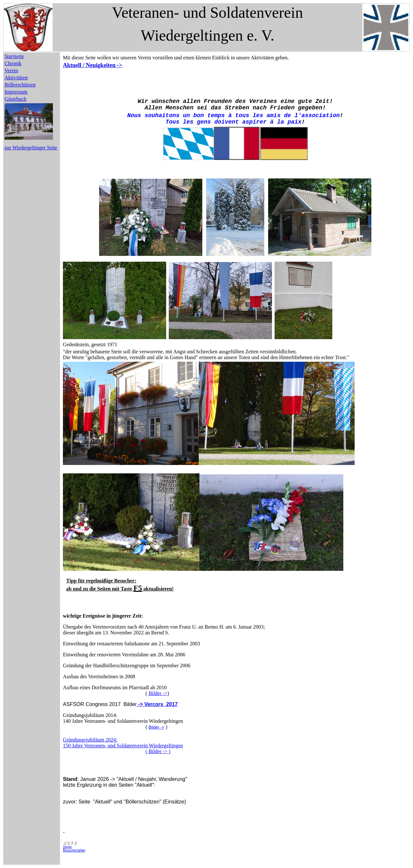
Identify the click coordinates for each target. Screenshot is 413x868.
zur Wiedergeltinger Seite (31, 148)
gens (204, 122)
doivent (227, 122)
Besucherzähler (74, 850)
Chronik (13, 63)
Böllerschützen (20, 85)
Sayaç (67, 847)
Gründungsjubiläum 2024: (90, 740)
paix (294, 122)
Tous (172, 122)
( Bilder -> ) (158, 751)
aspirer (255, 122)
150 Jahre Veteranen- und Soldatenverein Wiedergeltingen (123, 746)
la (281, 122)
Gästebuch (15, 99)
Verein (11, 71)
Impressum (16, 92)
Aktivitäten (16, 78)
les (188, 122)
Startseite (14, 56)
